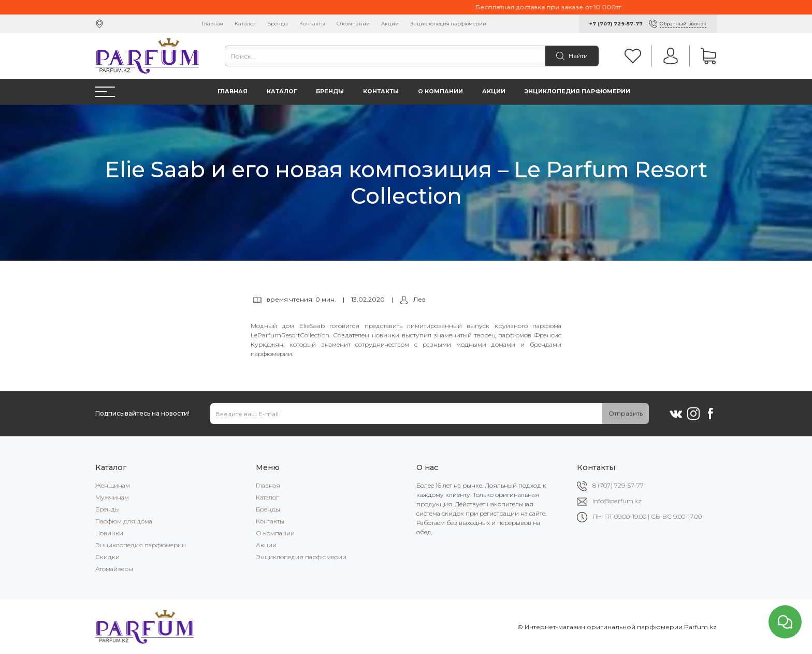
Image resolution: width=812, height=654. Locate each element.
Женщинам (113, 485)
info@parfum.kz (617, 501)
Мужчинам (112, 497)
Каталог (245, 24)
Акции (390, 24)
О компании (353, 24)
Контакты (312, 24)
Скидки (107, 557)
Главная (213, 24)
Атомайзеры (114, 569)
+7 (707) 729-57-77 (616, 24)
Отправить (626, 413)
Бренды (278, 24)
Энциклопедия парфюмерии (448, 24)
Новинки (109, 533)
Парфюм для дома (124, 521)
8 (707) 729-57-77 (618, 485)
